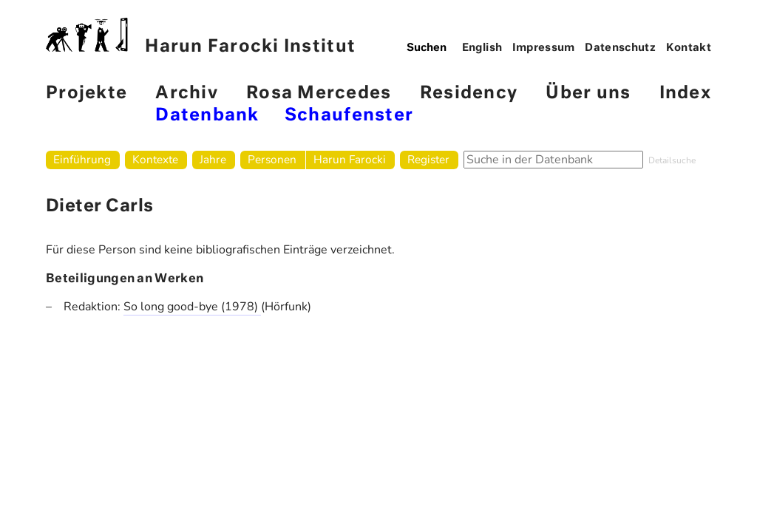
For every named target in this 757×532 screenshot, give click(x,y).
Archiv (187, 93)
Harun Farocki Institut (201, 37)
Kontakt (689, 48)
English (482, 48)
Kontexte (155, 159)
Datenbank (207, 116)
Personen (272, 159)
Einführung (82, 159)
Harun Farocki (350, 159)
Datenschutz (620, 48)
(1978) (241, 307)
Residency (469, 93)
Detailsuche (672, 160)
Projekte (86, 93)
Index (685, 93)
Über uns (588, 93)
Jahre (213, 159)
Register (428, 159)
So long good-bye (172, 307)
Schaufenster (349, 116)
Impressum (544, 48)
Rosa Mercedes (319, 93)
